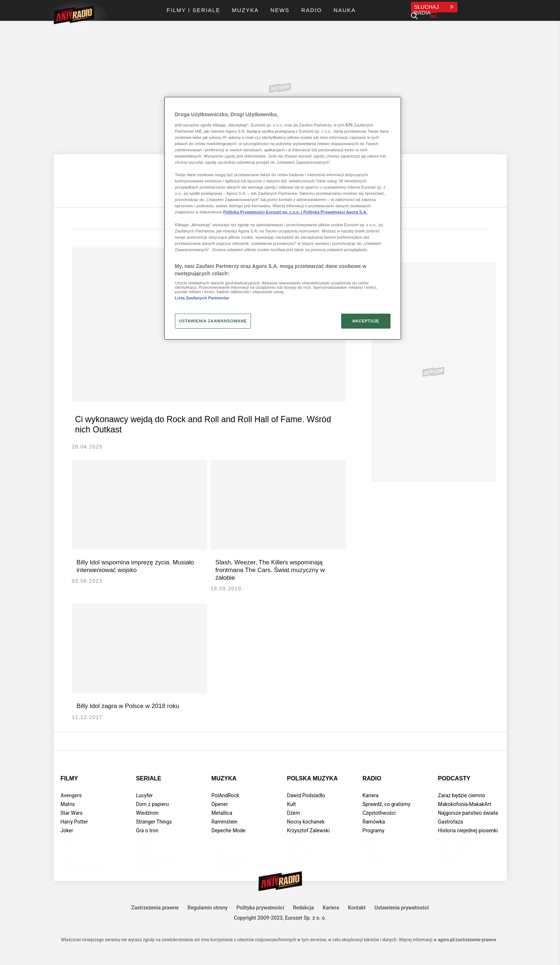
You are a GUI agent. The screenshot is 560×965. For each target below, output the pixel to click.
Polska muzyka (312, 789)
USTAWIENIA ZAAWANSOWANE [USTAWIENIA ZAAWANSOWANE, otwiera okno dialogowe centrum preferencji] (213, 321)
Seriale (148, 789)
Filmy (69, 789)
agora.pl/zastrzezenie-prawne (467, 950)
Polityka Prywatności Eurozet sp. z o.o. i (263, 212)
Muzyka (224, 789)
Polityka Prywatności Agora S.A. (336, 212)
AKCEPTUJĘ (366, 321)
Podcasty (454, 789)
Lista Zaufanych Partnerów (202, 298)
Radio (372, 789)
